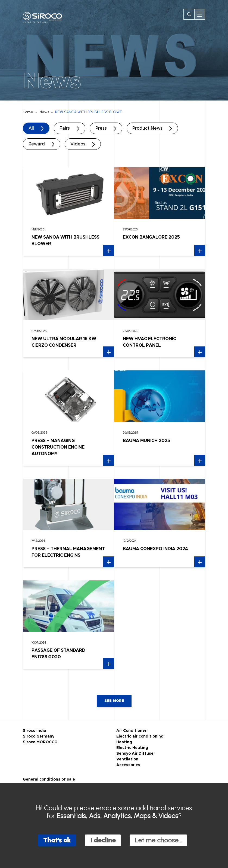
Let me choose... (158, 840)
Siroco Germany (39, 736)
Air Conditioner (131, 731)
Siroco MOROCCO (40, 742)
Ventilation (127, 759)
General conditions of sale (49, 779)
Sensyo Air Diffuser (136, 754)
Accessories (128, 765)
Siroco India (35, 731)
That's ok (57, 840)
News (44, 112)
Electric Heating (132, 748)
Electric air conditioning (140, 736)
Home (28, 112)
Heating (124, 742)
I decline (103, 840)
